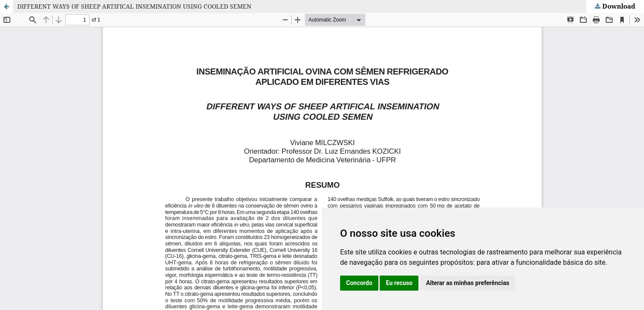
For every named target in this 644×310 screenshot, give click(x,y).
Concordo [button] (359, 283)
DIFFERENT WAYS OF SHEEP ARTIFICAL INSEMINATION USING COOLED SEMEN (134, 6)
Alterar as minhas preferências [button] (468, 283)
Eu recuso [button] (399, 283)
